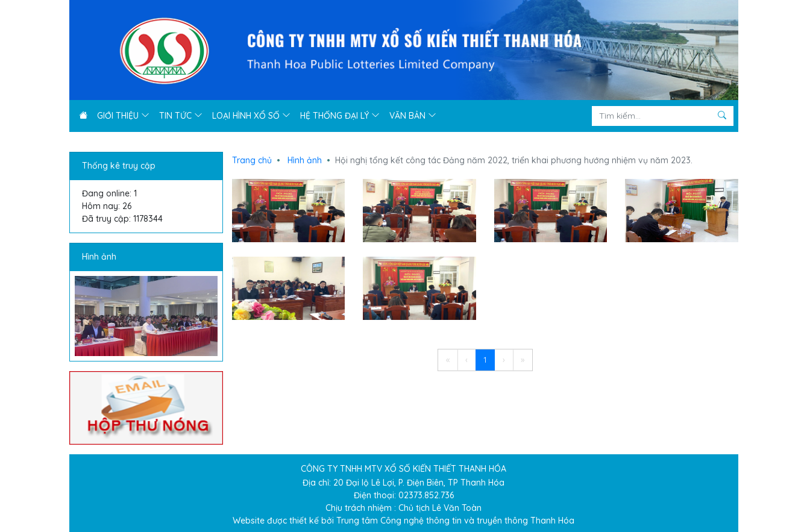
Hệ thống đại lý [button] (340, 116)
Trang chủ (252, 160)
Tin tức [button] (181, 116)
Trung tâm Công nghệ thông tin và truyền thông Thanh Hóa (455, 521)
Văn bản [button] (413, 116)
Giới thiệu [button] (123, 116)
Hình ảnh (99, 257)
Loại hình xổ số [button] (251, 116)
